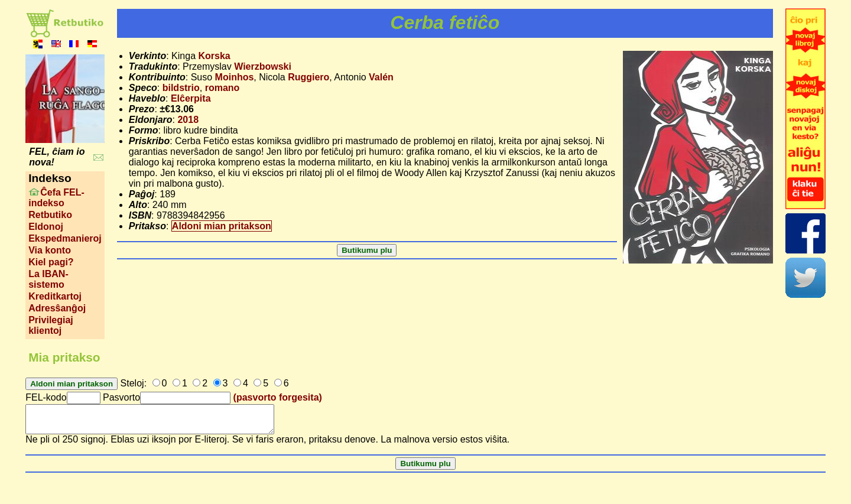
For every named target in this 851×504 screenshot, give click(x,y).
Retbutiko (50, 215)
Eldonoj (46, 227)
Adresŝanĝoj (57, 308)
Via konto (50, 250)
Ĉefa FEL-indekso (56, 198)
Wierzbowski (263, 66)
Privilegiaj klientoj (51, 325)
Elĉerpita (191, 98)
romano (223, 88)
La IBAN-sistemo (48, 279)
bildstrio (181, 88)
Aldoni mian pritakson (222, 226)
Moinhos (235, 77)
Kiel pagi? (51, 262)
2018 (188, 120)
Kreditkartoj (55, 296)
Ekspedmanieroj (65, 238)
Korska (214, 56)
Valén (381, 77)
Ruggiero (308, 77)
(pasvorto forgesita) (278, 397)
